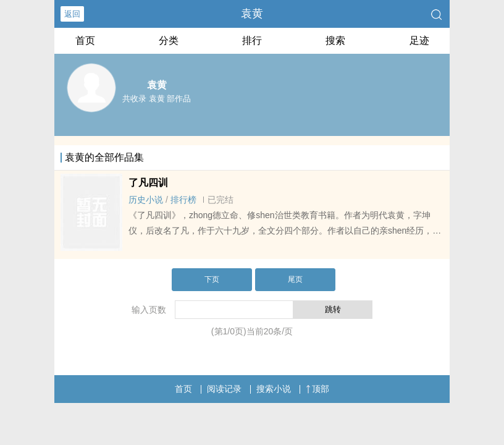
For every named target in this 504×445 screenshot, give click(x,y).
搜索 (335, 40)
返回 (72, 14)
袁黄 (252, 14)
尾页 (295, 279)
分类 (169, 40)
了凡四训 (148, 183)
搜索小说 (274, 389)
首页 (85, 40)
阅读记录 (224, 389)
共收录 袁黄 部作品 (157, 99)
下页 (212, 279)
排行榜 (183, 200)
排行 (252, 40)
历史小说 (146, 200)
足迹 (419, 40)
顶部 (317, 389)
